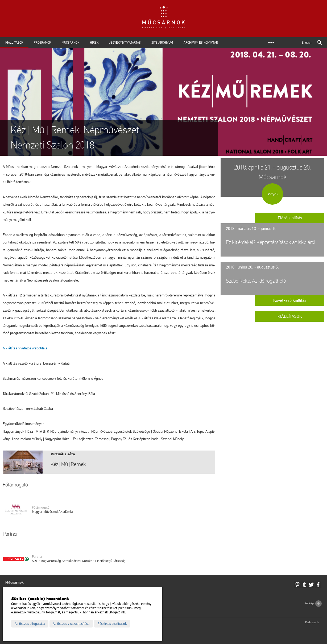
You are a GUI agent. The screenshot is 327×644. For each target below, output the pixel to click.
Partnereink (312, 622)
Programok (42, 43)
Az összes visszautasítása (71, 624)
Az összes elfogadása (30, 624)
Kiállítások (14, 43)
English (307, 43)
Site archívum (162, 43)
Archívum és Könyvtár (201, 43)
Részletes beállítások (112, 624)
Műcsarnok (71, 43)
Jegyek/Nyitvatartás (125, 43)
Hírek (94, 43)
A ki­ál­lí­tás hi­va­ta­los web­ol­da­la (25, 348)
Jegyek (272, 194)
